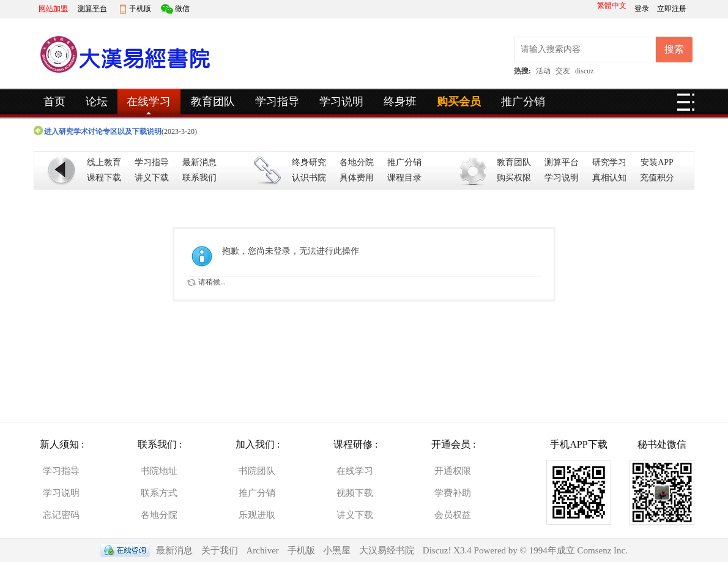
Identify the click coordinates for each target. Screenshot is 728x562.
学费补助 (453, 493)
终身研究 (309, 162)
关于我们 (220, 550)
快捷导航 (686, 106)
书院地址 (159, 471)
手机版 (140, 9)
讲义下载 (152, 178)
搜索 (674, 49)
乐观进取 (257, 515)
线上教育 (104, 162)
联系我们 (199, 178)
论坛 (97, 102)
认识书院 (309, 178)
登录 (643, 9)
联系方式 (159, 493)
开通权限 (453, 471)
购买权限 (514, 178)
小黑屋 (337, 550)
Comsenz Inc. (602, 550)
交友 (563, 71)
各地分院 (357, 162)
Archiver (263, 550)
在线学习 (149, 102)
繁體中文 (612, 6)
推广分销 (523, 102)
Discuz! (438, 550)
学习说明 (341, 102)
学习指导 (277, 102)
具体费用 (357, 178)
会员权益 (453, 515)
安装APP (657, 162)
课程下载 (104, 178)
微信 (182, 9)
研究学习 (609, 162)
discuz (585, 71)
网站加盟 (53, 9)
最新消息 (199, 162)
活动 (543, 71)
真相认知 (609, 178)
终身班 (400, 102)
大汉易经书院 (387, 550)
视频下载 (355, 493)
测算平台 (92, 9)
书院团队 (257, 471)
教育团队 (213, 102)
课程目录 (404, 178)
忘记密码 (61, 515)
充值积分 (657, 178)
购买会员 (459, 102)
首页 (54, 102)
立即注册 (672, 9)
